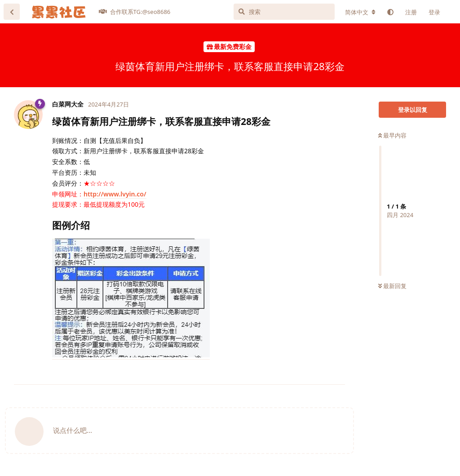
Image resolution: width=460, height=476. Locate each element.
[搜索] (284, 12)
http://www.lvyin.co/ (115, 194)
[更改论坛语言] (360, 12)
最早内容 (392, 135)
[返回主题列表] (12, 12)
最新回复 (392, 286)
